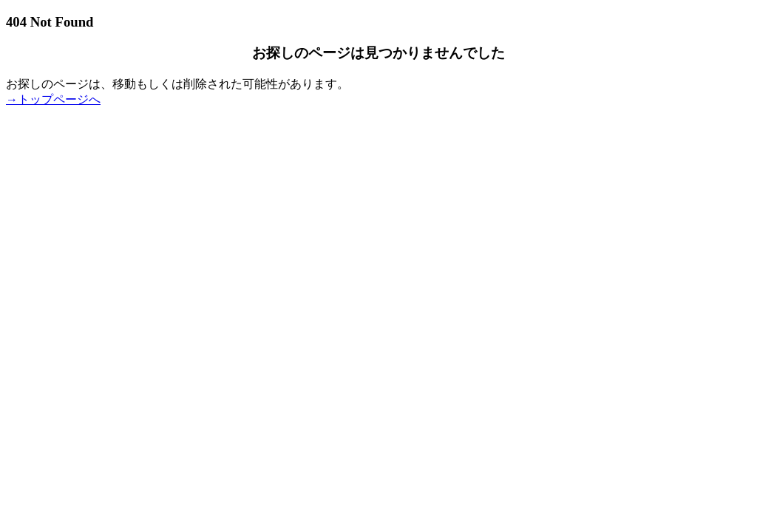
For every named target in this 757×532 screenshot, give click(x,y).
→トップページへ (53, 99)
